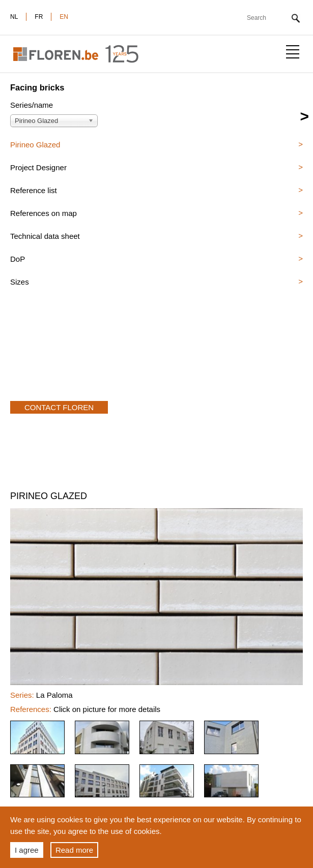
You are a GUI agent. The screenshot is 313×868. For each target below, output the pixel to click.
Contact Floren (59, 407)
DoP (18, 259)
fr (39, 17)
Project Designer (38, 167)
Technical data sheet (45, 236)
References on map (44, 213)
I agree (27, 850)
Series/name (32, 105)
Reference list (34, 190)
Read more (74, 850)
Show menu (293, 52)
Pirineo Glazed (35, 145)
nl (14, 17)
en (64, 17)
